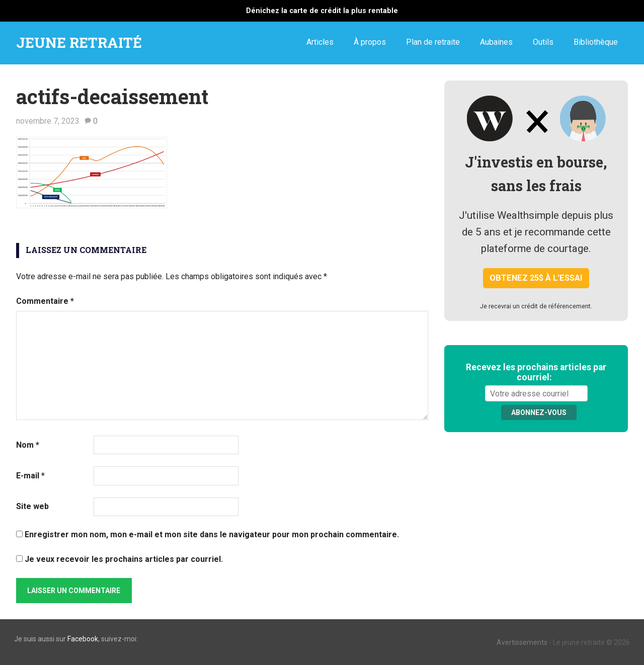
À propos (370, 42)
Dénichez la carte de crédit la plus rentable (322, 11)
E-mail (30, 476)
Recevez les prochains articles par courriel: (536, 372)
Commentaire (45, 301)
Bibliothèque (596, 42)
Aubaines (496, 42)
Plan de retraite (433, 42)
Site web (32, 506)
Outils (543, 42)
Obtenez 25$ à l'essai (536, 278)
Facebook (83, 639)
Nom (28, 445)
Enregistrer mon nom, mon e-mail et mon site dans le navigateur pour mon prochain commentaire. (212, 534)
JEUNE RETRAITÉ (79, 43)
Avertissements (522, 642)
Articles (320, 42)
